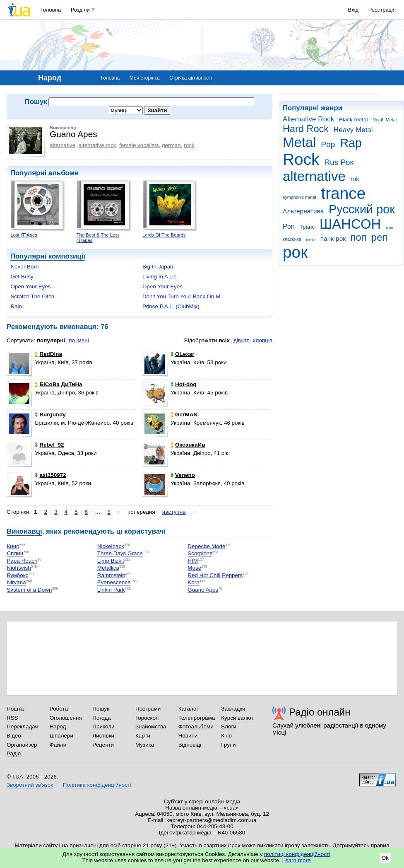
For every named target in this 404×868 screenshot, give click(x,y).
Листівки (103, 736)
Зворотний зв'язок (30, 785)
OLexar (182, 354)
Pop (328, 144)
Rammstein (111, 575)
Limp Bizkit (111, 561)
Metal (299, 142)
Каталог (189, 709)
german (171, 145)
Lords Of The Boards (164, 235)
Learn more (297, 860)
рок (295, 252)
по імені (79, 340)
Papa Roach (22, 561)
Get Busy (22, 277)
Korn (193, 583)
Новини (188, 736)
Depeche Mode (206, 546)
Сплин (15, 554)
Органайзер (22, 745)
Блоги (229, 727)
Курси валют (237, 718)
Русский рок (362, 209)
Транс (307, 227)
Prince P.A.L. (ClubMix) (171, 306)
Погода (101, 718)
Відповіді (190, 745)
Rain (16, 306)
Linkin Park (111, 590)
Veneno (183, 475)
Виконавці (24, 531)
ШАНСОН (350, 224)
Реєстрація (382, 10)
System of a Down (29, 590)
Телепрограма (197, 718)
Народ (58, 727)
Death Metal (385, 120)
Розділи (80, 10)
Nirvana (16, 583)
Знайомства (151, 727)
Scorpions (200, 554)
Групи (228, 745)
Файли (58, 745)
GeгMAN (184, 415)
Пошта (15, 709)
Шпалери (61, 736)
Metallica (108, 568)
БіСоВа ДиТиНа (58, 384)
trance (343, 193)
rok (355, 179)
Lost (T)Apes (24, 235)
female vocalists (139, 145)
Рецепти (103, 745)
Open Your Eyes (30, 287)
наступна (174, 512)
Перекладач (22, 727)
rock (189, 145)
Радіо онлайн (320, 712)
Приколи (103, 727)
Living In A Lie (160, 277)
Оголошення (66, 718)
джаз (390, 228)
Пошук (101, 709)
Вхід (353, 10)
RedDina (48, 354)
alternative (314, 176)
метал (311, 240)
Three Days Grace (120, 554)
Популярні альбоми (44, 173)
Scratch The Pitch (32, 296)
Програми (148, 709)
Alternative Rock (308, 119)
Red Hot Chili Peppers (215, 575)
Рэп (289, 226)
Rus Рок (339, 162)
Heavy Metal (353, 130)
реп (379, 237)
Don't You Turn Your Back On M (182, 296)
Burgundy (50, 415)
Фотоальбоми (196, 727)
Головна (51, 10)
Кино (13, 546)
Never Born (24, 267)
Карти (143, 736)
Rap (351, 143)
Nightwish (19, 568)
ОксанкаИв (188, 445)
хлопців (263, 340)
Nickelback (111, 546)
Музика (145, 745)
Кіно (226, 736)
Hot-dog (184, 384)
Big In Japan (158, 267)
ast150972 (50, 475)
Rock (301, 159)
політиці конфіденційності (297, 854)
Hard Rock (306, 129)
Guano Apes (203, 590)
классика (292, 239)
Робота (59, 709)
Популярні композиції (48, 256)
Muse (194, 568)
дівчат (241, 340)
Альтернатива (303, 211)
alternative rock (97, 145)
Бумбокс (17, 575)
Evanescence (114, 583)
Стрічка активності (191, 78)
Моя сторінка (145, 78)
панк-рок (333, 238)
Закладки (233, 709)
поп (359, 237)
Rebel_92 (49, 445)
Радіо (14, 753)
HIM (193, 561)
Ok (385, 858)
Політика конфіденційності (97, 785)
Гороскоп (147, 718)
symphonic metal (299, 197)
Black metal (353, 120)
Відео (14, 736)
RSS (12, 718)
